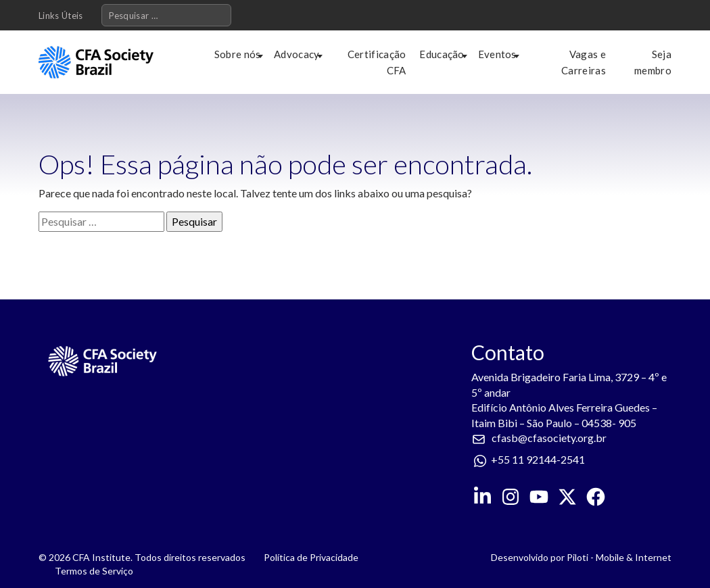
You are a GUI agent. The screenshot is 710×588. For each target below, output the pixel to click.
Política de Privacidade (311, 557)
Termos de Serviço (94, 571)
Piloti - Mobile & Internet (619, 557)
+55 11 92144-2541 (538, 459)
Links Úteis (61, 16)
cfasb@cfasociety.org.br (549, 438)
